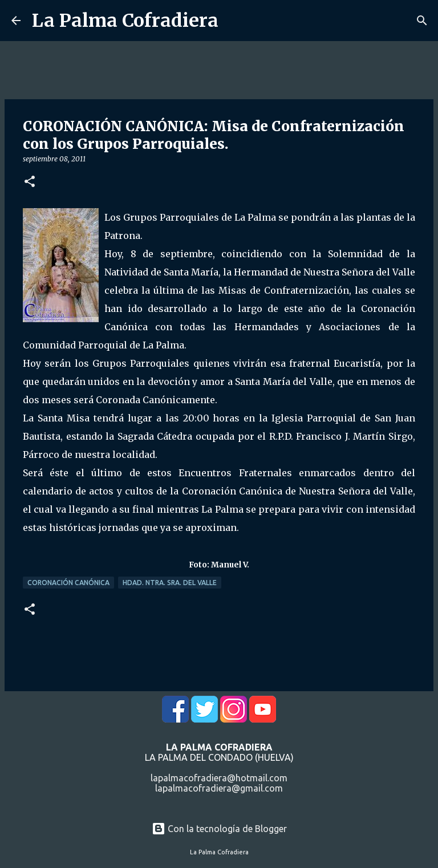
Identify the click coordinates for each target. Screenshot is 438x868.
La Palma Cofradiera (125, 21)
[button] (30, 182)
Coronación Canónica (68, 583)
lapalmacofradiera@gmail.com (219, 788)
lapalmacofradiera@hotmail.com (219, 778)
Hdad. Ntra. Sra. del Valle (170, 583)
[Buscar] (422, 21)
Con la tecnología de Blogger (219, 829)
